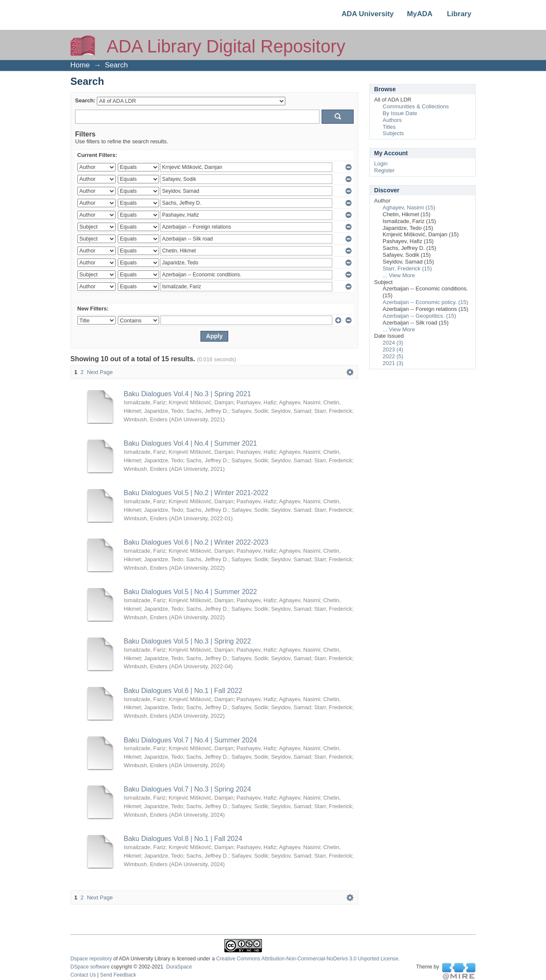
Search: (85, 100)
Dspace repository (91, 959)
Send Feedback (118, 975)
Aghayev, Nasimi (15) (409, 207)
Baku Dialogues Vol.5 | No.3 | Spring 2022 (187, 641)
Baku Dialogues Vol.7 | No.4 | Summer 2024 (190, 740)
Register (384, 170)
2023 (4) (393, 349)
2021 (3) (393, 363)
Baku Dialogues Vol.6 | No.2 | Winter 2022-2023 (196, 542)
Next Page (100, 372)
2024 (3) (393, 343)
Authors (392, 120)
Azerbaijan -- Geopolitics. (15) (419, 316)
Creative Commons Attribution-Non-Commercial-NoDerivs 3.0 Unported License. (308, 959)
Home (80, 65)
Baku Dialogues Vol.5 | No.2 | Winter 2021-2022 (196, 493)
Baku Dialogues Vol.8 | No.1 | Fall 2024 (183, 839)
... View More (399, 275)
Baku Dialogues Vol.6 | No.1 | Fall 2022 (183, 691)
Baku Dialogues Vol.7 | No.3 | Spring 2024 (187, 789)
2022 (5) (393, 356)
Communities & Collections (416, 106)
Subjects (393, 133)
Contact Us (83, 975)
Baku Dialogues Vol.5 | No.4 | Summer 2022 (190, 592)
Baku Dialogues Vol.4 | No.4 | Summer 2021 (190, 443)
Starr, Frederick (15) (407, 268)
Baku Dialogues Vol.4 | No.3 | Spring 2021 (187, 394)
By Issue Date (400, 113)
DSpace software (90, 967)
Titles (389, 127)
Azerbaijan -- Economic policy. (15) (425, 302)
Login (381, 164)
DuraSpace (179, 967)
